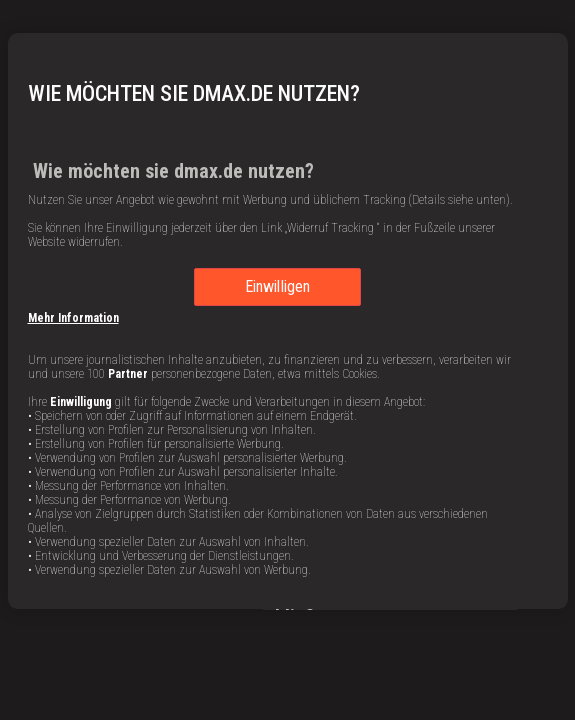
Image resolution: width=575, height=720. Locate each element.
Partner (128, 374)
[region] (288, 321)
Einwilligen (278, 286)
